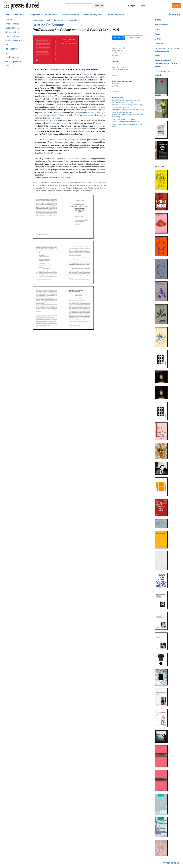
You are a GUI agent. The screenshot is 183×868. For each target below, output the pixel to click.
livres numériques (13, 36)
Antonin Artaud (87, 74)
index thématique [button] (116, 15)
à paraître (9, 20)
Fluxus (97, 80)
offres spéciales (12, 24)
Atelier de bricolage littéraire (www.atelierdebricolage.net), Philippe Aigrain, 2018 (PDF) (128, 115)
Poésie (157, 56)
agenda (8, 53)
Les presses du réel (41, 20)
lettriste (81, 77)
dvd (6, 45)
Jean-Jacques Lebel (74, 83)
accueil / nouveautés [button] (14, 15)
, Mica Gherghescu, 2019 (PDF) (127, 122)
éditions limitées (12, 49)
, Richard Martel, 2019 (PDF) (123, 119)
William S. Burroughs (96, 112)
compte (174, 15)
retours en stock (12, 32)
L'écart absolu (74, 20)
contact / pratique (13, 61)
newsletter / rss (12, 57)
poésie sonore (91, 110)
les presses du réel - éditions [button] (43, 15)
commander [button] (118, 38)
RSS (176, 6)
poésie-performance (58, 70)
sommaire (115, 92)
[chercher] (79, 6)
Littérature (59, 20)
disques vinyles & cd (14, 41)
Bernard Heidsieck (52, 118)
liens (7, 66)
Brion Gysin (78, 112)
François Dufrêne (57, 115)
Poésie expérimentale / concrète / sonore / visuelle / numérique (166, 63)
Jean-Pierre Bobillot (43, 153)
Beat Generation (56, 80)
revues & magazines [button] (94, 15)
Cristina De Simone (48, 25)
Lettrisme (159, 39)
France (157, 34)
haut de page (171, 863)
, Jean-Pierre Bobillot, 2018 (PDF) (128, 110)
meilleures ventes (12, 28)
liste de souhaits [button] (134, 38)
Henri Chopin (40, 85)
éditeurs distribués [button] (70, 15)
